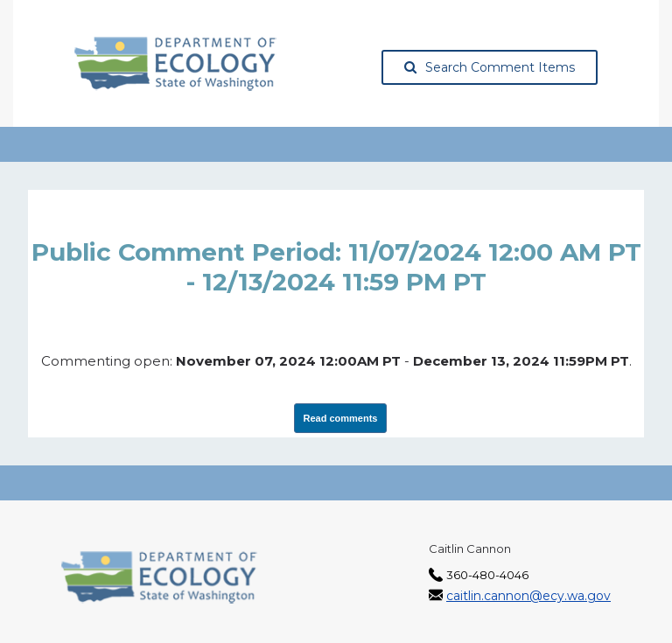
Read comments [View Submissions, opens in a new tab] (341, 418)
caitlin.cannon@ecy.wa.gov (528, 596)
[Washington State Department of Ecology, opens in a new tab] (175, 64)
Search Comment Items (490, 67)
